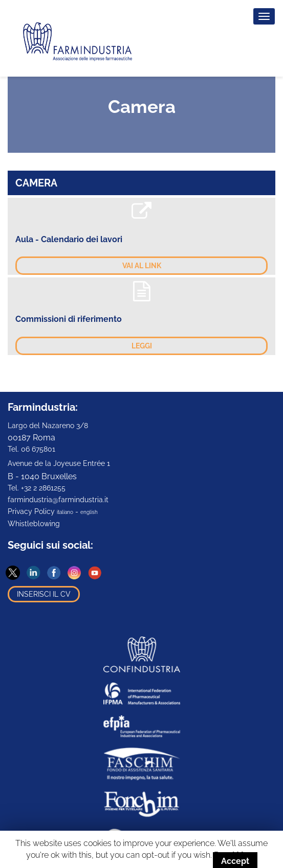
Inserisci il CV (44, 594)
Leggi (142, 346)
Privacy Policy (31, 511)
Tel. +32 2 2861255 (37, 488)
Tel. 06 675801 (31, 449)
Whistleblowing (34, 524)
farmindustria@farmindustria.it (58, 500)
